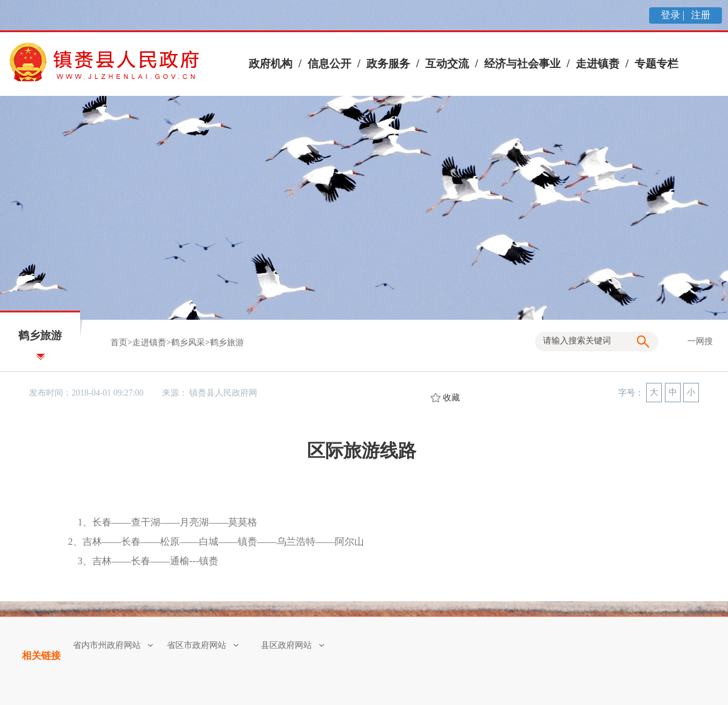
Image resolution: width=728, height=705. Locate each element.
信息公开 (329, 64)
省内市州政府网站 (113, 645)
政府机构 (271, 64)
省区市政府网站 (203, 645)
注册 (699, 15)
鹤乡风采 (188, 342)
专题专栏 (656, 64)
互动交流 (447, 64)
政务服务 (388, 64)
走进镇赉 (598, 64)
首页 (119, 342)
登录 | (674, 15)
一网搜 (700, 341)
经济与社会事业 (522, 64)
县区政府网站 (292, 645)
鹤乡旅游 (227, 342)
